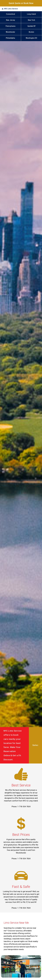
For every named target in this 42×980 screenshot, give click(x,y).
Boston (31, 32)
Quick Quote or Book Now (21, 3)
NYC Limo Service (11, 9)
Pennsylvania (10, 26)
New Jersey (10, 20)
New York (31, 20)
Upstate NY (31, 26)
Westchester (10, 32)
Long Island (31, 14)
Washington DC (31, 38)
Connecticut (10, 14)
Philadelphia (10, 38)
